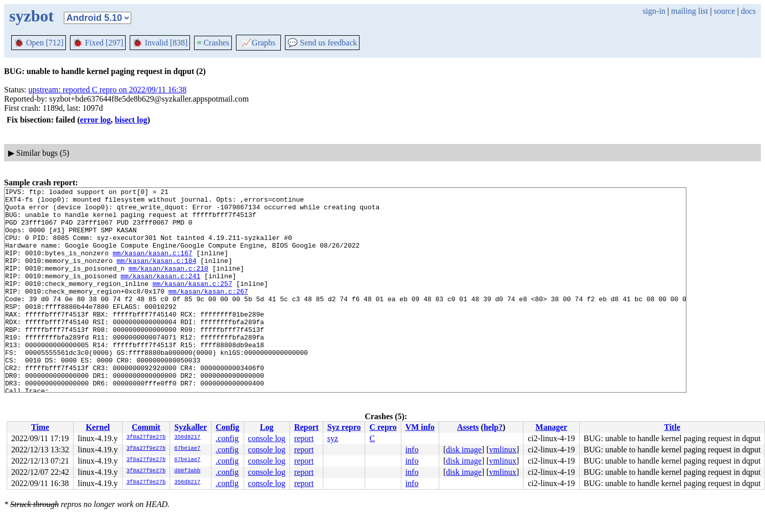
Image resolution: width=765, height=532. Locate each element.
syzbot (31, 16)
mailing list (689, 11)
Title (672, 427)
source (725, 11)
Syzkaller (190, 427)
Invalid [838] (160, 43)
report (304, 438)
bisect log (131, 120)
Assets (468, 427)
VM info (420, 427)
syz (333, 438)
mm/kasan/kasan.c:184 (156, 276)
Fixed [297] (98, 43)
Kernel (98, 427)
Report (306, 427)
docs (748, 11)
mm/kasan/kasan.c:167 (153, 267)
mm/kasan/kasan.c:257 (193, 303)
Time (40, 427)
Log (267, 427)
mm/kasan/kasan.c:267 (208, 312)
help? (493, 427)
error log (95, 120)
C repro (383, 427)
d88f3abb (187, 471)
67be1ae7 (187, 449)
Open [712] (39, 43)
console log (267, 438)
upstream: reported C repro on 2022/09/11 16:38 (108, 90)
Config (227, 427)
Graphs (258, 43)
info (412, 450)
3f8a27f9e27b (146, 438)
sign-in (654, 11)
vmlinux (503, 450)
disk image (464, 450)
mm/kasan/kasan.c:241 (160, 294)
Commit (146, 427)
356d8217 (187, 438)
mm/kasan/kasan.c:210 (169, 285)
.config (227, 438)
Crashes (213, 43)
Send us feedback (322, 43)
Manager (552, 427)
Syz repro (344, 427)
